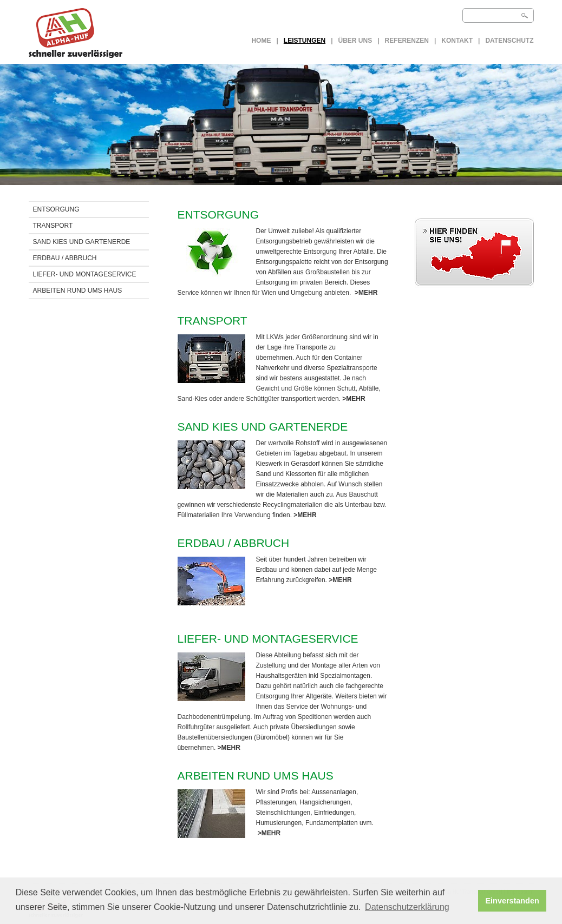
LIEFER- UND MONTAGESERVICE (85, 274)
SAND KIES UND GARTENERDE (82, 242)
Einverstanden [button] (512, 901)
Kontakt (457, 41)
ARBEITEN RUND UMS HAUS (78, 291)
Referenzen (407, 41)
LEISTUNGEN (305, 41)
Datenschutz (509, 41)
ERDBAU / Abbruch (65, 258)
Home (261, 41)
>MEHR (366, 293)
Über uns (355, 41)
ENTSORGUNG (56, 209)
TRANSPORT (53, 226)
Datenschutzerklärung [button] (407, 907)
